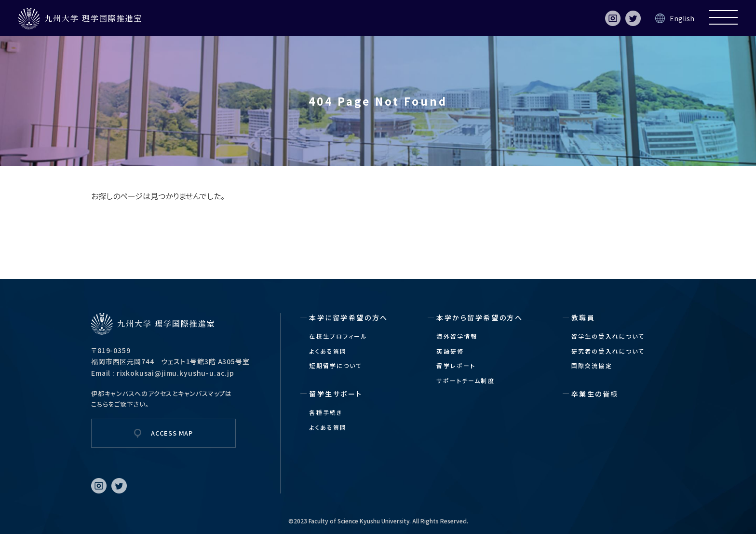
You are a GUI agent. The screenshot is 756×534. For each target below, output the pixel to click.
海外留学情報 (457, 336)
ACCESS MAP (172, 433)
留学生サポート (336, 394)
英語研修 (450, 351)
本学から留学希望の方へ (479, 317)
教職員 (583, 317)
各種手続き (326, 412)
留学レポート (456, 365)
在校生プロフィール (338, 336)
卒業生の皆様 (595, 394)
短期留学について (336, 365)
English (682, 18)
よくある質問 (328, 351)
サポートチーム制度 (465, 380)
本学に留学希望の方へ (348, 317)
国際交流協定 (592, 365)
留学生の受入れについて (608, 336)
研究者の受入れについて (608, 351)
